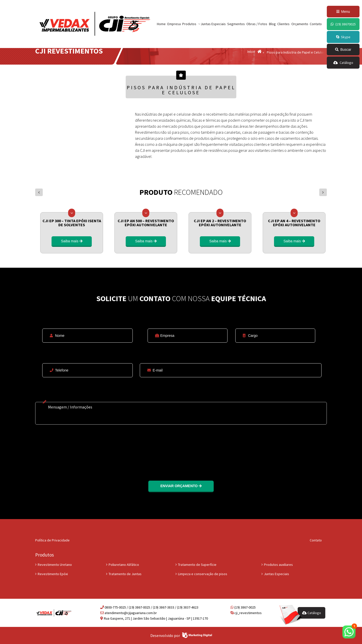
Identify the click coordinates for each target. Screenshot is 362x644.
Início (251, 52)
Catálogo (312, 613)
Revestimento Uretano (55, 565)
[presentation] (73, 449)
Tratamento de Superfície (197, 565)
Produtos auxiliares (278, 565)
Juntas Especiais (213, 24)
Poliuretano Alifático (124, 565)
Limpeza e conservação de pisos (203, 574)
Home (161, 24)
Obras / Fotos (257, 24)
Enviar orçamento (181, 486)
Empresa (174, 24)
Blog (272, 24)
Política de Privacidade (52, 540)
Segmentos (236, 24)
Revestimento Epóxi (53, 574)
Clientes (283, 24)
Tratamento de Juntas (125, 574)
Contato (316, 24)
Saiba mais (72, 241)
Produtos (189, 24)
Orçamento (300, 24)
